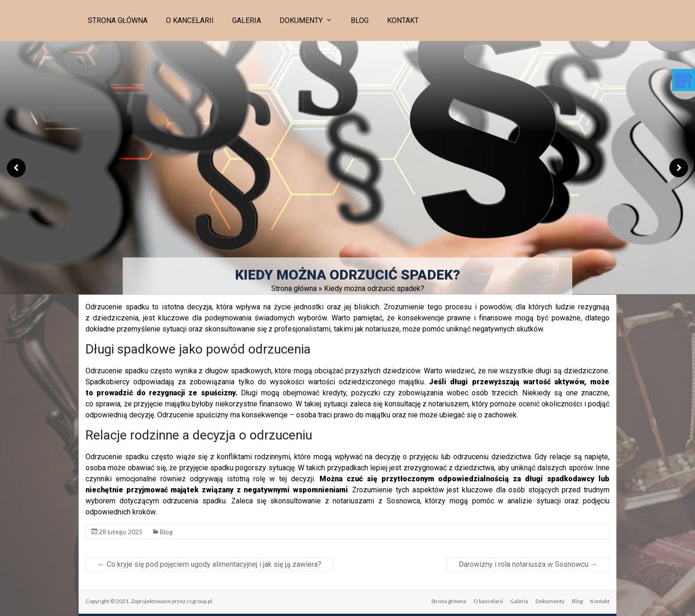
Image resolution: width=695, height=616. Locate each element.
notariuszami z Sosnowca (376, 501)
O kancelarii (190, 20)
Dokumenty (301, 20)
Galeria (247, 20)
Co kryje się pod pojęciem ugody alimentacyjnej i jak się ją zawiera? (209, 564)
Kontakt (403, 20)
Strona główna (118, 20)
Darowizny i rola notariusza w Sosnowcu (528, 564)
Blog (360, 20)
